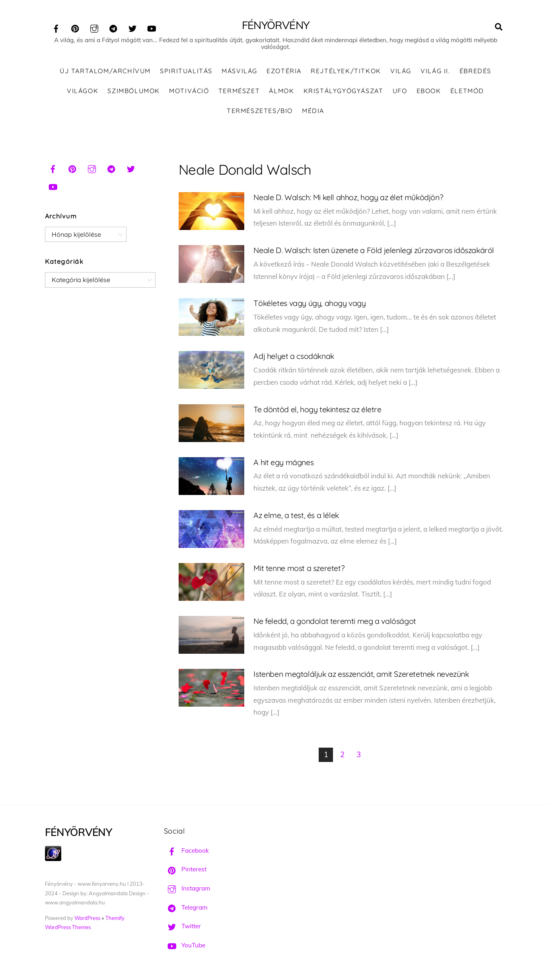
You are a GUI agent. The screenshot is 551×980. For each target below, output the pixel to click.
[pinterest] (75, 27)
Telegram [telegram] (186, 908)
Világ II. (435, 72)
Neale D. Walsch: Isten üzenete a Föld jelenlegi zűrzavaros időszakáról (374, 250)
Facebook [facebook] (186, 851)
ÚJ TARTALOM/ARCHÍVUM (105, 72)
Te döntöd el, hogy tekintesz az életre (317, 410)
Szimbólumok (134, 91)
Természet (239, 91)
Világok (83, 91)
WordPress (87, 918)
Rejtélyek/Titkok (346, 72)
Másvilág (239, 72)
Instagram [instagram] (187, 889)
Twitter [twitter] (182, 927)
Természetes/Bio (260, 111)
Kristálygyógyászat (344, 91)
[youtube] (152, 27)
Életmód (467, 91)
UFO (400, 91)
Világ (401, 72)
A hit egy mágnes (283, 463)
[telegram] (113, 27)
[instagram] (94, 27)
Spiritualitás (186, 72)
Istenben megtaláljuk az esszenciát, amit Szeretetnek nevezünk (361, 674)
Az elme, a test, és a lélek (296, 515)
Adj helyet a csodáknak (294, 357)
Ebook (429, 91)
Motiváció (189, 91)
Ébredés (475, 72)
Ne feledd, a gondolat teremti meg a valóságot (335, 621)
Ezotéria (284, 72)
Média (313, 111)
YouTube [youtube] (185, 946)
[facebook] (56, 27)
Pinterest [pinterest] (185, 870)
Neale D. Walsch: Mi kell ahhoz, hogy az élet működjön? (348, 198)
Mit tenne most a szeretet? (299, 568)
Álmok (281, 91)
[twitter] (132, 27)
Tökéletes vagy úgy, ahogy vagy (310, 303)
